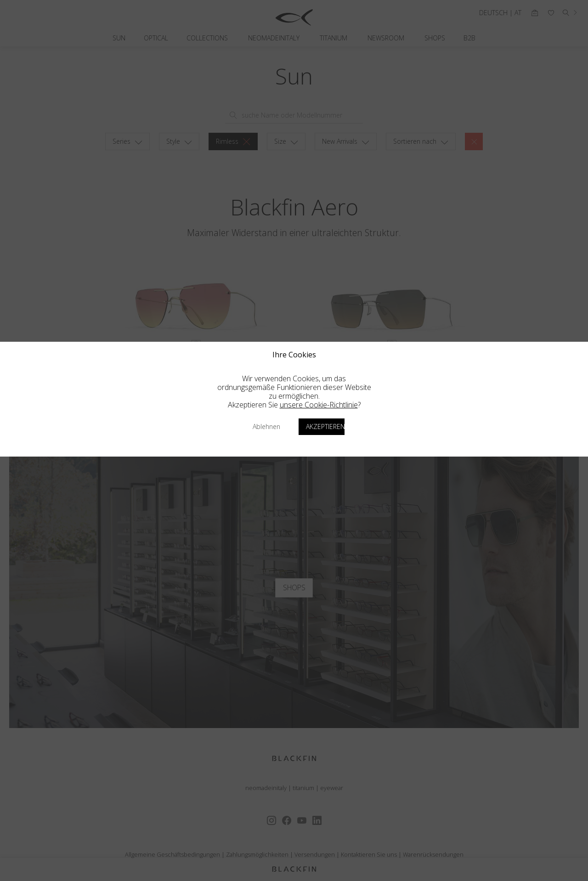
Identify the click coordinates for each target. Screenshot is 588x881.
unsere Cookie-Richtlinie (319, 405)
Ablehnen (266, 426)
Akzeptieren (325, 426)
